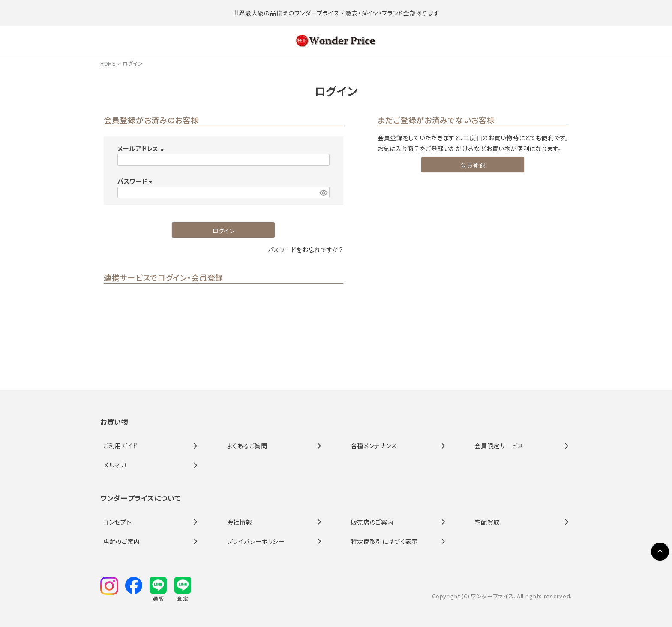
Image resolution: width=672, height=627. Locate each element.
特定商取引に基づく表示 (385, 541)
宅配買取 (487, 522)
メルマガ (115, 465)
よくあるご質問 (247, 446)
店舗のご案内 (121, 541)
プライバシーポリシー (256, 541)
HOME (108, 63)
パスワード (136, 181)
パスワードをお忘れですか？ (306, 250)
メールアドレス (142, 148)
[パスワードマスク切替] (323, 193)
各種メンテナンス (374, 446)
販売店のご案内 (372, 522)
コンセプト (117, 522)
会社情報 (240, 522)
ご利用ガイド (120, 446)
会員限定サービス (499, 446)
